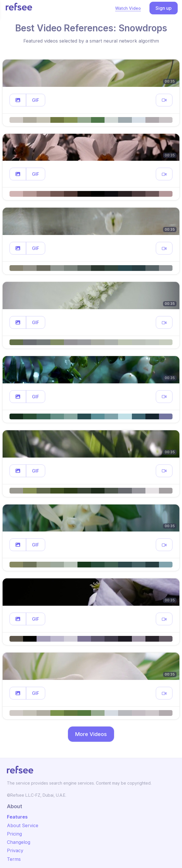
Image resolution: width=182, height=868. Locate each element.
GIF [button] (36, 100)
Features (17, 817)
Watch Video (128, 8)
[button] (18, 100)
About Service (23, 825)
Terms (14, 859)
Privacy (15, 850)
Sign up (164, 8)
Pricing (14, 834)
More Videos (91, 734)
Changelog (19, 842)
